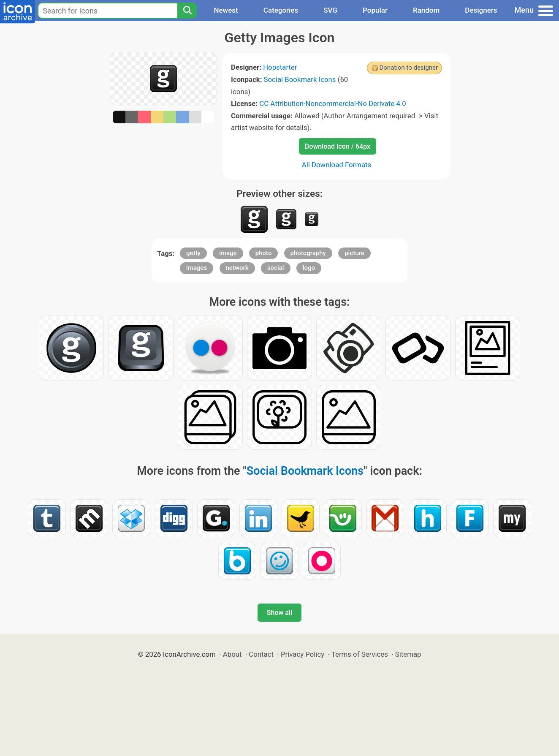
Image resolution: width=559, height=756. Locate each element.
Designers (481, 10)
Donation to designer (408, 68)
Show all (279, 613)
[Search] (187, 11)
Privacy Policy (303, 654)
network (237, 268)
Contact (261, 654)
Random (426, 10)
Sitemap (408, 654)
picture (354, 253)
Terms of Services (360, 654)
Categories (281, 10)
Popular (375, 10)
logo (309, 268)
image (228, 253)
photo (264, 253)
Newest (226, 10)
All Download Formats (337, 165)
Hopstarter (280, 67)
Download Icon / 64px (338, 146)
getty (193, 253)
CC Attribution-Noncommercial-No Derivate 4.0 (332, 103)
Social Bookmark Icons (300, 79)
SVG (330, 10)
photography (308, 253)
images (197, 268)
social (276, 268)
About (232, 654)
